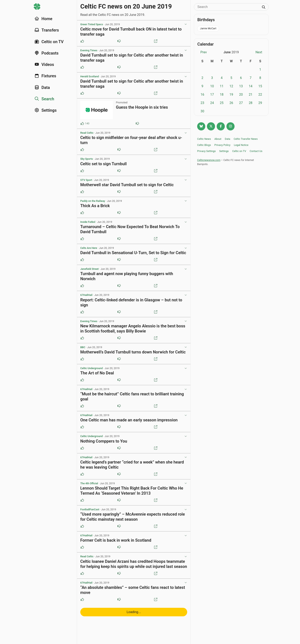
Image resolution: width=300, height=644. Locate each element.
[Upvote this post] (82, 41)
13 (241, 86)
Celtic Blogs (204, 145)
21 (251, 95)
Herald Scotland (90, 76)
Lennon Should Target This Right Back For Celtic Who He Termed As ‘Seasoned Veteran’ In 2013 (132, 491)
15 (260, 86)
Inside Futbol (88, 222)
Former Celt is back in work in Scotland (116, 540)
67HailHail (86, 295)
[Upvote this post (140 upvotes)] (82, 124)
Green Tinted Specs (92, 24)
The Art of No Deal (97, 373)
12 (231, 86)
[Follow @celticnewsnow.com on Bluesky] (201, 126)
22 (260, 95)
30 (202, 111)
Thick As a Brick (95, 206)
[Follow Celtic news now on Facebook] (221, 126)
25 (222, 103)
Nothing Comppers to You (104, 441)
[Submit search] (264, 8)
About (218, 139)
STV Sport (86, 180)
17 (212, 95)
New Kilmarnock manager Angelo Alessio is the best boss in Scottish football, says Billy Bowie (133, 329)
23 (202, 103)
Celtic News (204, 139)
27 (241, 103)
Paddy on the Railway (93, 201)
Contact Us (256, 151)
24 (212, 103)
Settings (224, 151)
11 (222, 86)
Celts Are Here (89, 248)
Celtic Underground (91, 368)
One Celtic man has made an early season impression (129, 420)
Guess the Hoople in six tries (142, 107)
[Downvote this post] (119, 41)
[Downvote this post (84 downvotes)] (137, 124)
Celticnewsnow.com (209, 160)
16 (202, 95)
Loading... (134, 612)
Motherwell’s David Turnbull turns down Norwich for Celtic (133, 352)
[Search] (228, 7)
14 (251, 86)
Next (259, 52)
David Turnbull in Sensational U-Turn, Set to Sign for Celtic (133, 253)
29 (260, 103)
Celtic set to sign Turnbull (103, 164)
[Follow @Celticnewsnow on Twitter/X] (211, 126)
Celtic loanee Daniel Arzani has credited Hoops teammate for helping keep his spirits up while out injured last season (134, 564)
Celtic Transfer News (246, 139)
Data (228, 139)
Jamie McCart (208, 28)
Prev (204, 52)
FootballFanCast (90, 509)
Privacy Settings (206, 151)
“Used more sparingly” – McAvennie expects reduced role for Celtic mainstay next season (133, 517)
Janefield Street (89, 269)
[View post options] (186, 24)
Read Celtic (87, 133)
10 (212, 86)
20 (241, 95)
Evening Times (89, 50)
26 (231, 103)
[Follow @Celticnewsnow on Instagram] (230, 126)
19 (231, 95)
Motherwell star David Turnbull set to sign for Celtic (127, 185)
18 (222, 95)
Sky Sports (87, 159)
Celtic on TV (239, 151)
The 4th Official (89, 483)
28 (251, 103)
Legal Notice (241, 145)
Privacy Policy (222, 145)
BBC (83, 347)
